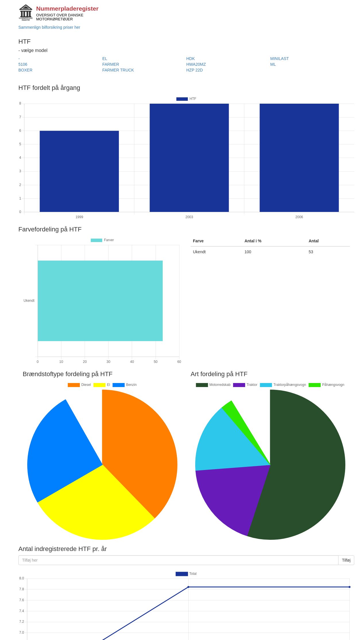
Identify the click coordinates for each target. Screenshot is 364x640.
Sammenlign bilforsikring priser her (49, 27)
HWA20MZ (196, 64)
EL (105, 59)
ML (273, 64)
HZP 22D (194, 70)
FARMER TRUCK (118, 70)
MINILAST (280, 59)
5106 (23, 64)
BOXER (25, 70)
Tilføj (346, 560)
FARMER (111, 64)
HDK (191, 59)
